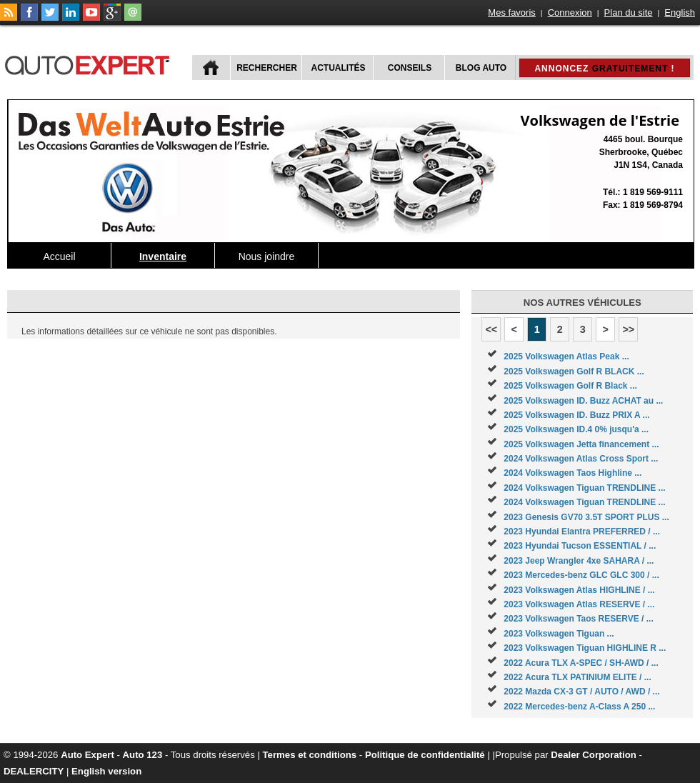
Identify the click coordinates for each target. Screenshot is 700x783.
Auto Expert (87, 755)
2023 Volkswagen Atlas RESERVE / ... (579, 604)
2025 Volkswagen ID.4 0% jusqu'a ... (576, 429)
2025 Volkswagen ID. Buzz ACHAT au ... (583, 401)
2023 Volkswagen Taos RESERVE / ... (578, 619)
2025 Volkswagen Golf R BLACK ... (574, 371)
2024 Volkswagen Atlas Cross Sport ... (581, 459)
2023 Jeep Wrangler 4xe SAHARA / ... (579, 561)
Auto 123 (143, 755)
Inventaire (163, 256)
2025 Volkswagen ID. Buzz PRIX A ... (576, 415)
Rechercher (267, 68)
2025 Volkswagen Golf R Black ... (570, 386)
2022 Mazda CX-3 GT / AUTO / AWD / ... (581, 692)
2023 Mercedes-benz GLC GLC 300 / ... (581, 575)
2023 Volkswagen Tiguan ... (559, 634)
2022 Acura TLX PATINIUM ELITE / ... (577, 677)
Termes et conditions (310, 755)
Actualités (339, 68)
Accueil (59, 256)
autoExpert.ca (90, 63)
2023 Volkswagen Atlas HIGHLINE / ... (579, 590)
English (680, 13)
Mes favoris (511, 13)
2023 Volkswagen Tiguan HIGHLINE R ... (585, 648)
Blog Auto (481, 68)
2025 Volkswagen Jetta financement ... (581, 444)
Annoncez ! (604, 69)
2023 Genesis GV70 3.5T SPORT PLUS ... (586, 517)
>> (628, 329)
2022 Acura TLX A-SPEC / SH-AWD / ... (581, 663)
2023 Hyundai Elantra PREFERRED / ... (582, 532)
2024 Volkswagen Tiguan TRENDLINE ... (584, 488)
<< (491, 329)
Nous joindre (267, 256)
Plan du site (629, 13)
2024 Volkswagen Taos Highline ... (572, 473)
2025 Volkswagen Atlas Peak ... (566, 356)
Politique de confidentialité (425, 755)
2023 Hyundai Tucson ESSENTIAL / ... (580, 546)
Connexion (570, 13)
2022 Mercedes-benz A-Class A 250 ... (579, 707)
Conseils (410, 68)
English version (106, 771)
